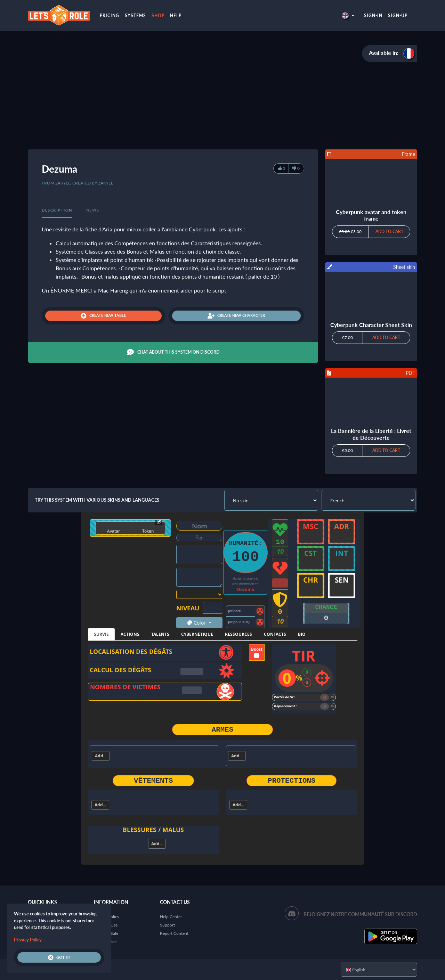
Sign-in (373, 15)
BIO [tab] (302, 634)
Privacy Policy (28, 940)
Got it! (59, 957)
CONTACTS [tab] (275, 634)
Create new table (103, 316)
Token (148, 531)
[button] (348, 15)
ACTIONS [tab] (130, 634)
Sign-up (398, 15)
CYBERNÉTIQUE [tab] (197, 634)
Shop (158, 15)
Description (57, 210)
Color (197, 623)
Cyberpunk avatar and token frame (371, 215)
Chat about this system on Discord (173, 352)
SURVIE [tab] (101, 634)
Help (176, 15)
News (93, 210)
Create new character (236, 316)
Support (167, 925)
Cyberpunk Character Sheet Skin (371, 325)
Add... (101, 756)
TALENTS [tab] (160, 634)
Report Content (174, 933)
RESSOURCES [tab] (238, 634)
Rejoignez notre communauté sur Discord (360, 914)
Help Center (171, 917)
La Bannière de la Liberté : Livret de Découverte (371, 434)
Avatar (114, 531)
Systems (135, 15)
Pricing (110, 15)
